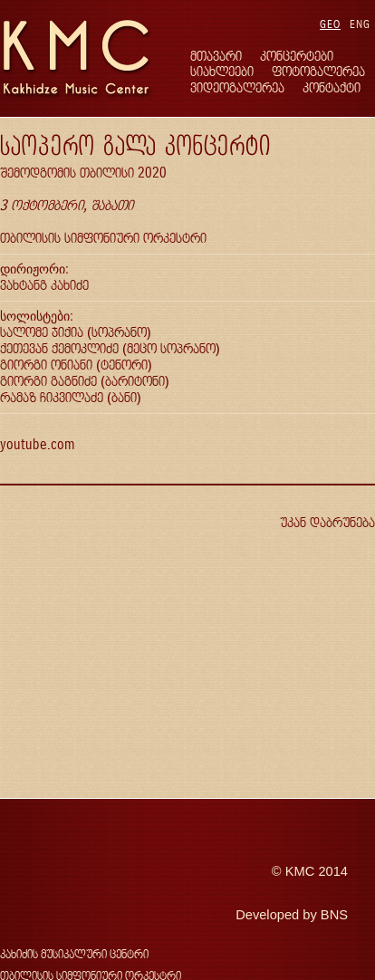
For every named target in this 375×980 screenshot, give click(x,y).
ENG (360, 24)
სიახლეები (222, 71)
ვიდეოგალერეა (237, 87)
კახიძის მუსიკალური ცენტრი (74, 954)
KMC (300, 871)
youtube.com (37, 444)
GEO (330, 24)
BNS (334, 915)
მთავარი (216, 56)
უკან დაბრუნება (327, 522)
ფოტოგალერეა (318, 71)
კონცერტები (297, 56)
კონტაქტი (332, 87)
